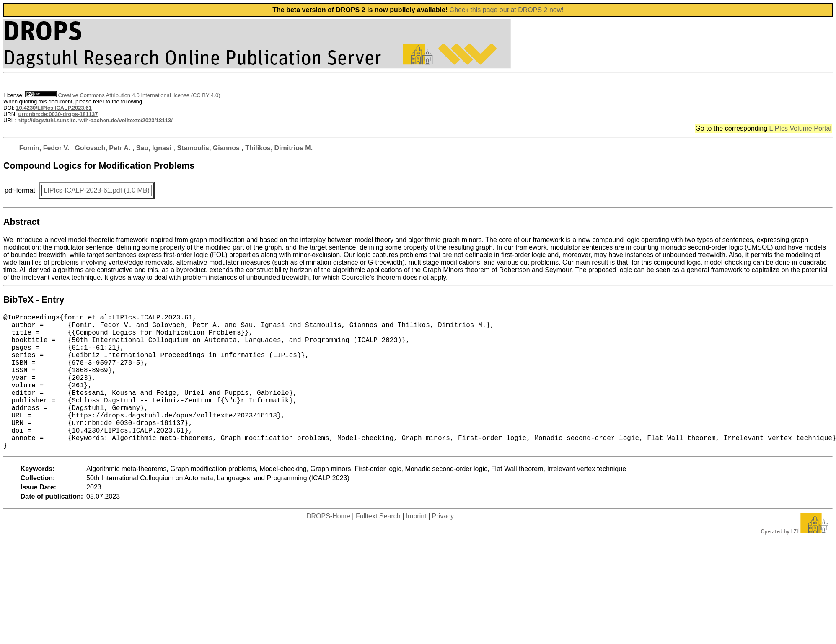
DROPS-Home (328, 546)
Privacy (443, 546)
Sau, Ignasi (154, 148)
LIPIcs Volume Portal (800, 128)
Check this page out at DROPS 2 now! (507, 10)
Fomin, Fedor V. (44, 148)
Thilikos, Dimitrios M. (279, 148)
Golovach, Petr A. (103, 148)
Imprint (416, 546)
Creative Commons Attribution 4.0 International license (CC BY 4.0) (123, 95)
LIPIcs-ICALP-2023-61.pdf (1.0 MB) (97, 190)
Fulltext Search (378, 546)
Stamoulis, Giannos (208, 148)
